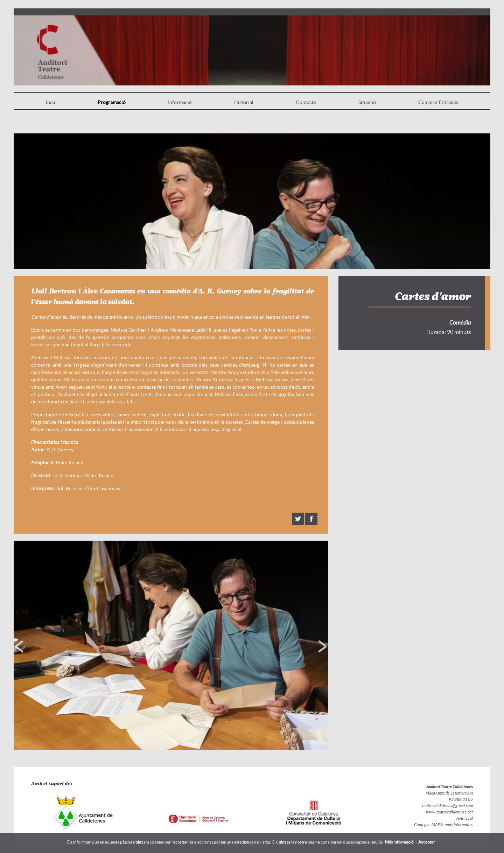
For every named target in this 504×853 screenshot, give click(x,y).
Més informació (399, 842)
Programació (112, 102)
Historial (244, 102)
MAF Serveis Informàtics (452, 825)
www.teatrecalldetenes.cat (449, 812)
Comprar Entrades (438, 102)
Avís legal (465, 818)
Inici (51, 102)
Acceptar (427, 842)
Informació (180, 102)
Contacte (306, 102)
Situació (367, 102)
